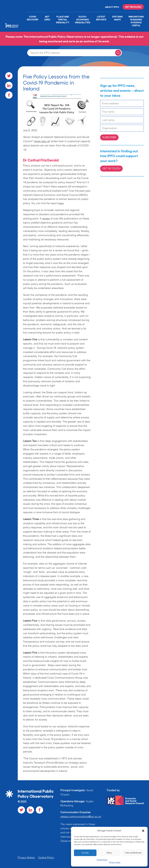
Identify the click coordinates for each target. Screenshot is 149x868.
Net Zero (47, 18)
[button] (143, 831)
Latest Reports (101, 18)
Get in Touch (111, 168)
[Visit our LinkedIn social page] (9, 85)
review (46, 219)
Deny (109, 853)
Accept (85, 853)
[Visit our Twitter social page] (9, 76)
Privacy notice (115, 862)
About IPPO (112, 7)
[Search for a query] (118, 53)
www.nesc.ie (42, 141)
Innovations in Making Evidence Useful (136, 21)
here (61, 203)
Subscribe (109, 137)
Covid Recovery (33, 18)
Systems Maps (117, 18)
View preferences (133, 853)
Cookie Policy (102, 860)
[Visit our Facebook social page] (9, 95)
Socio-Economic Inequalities (83, 19)
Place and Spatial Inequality (63, 19)
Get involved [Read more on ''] (133, 7)
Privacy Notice (26, 858)
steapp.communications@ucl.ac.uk (81, 817)
